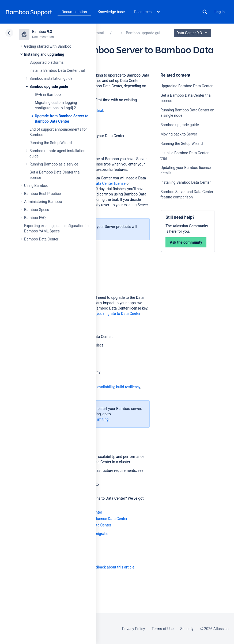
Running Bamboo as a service (54, 164)
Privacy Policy (133, 629)
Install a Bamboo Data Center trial (57, 70)
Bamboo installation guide (51, 78)
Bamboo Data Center (41, 239)
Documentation (74, 12)
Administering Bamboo (43, 202)
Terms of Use (163, 629)
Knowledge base (111, 12)
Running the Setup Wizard (51, 143)
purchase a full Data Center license (97, 183)
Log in (220, 12)
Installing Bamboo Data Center (186, 182)
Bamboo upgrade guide (49, 86)
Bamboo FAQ (35, 218)
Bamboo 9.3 (42, 32)
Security (187, 629)
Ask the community (186, 242)
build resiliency (128, 387)
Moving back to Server (179, 134)
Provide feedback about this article (106, 567)
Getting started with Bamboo (48, 46)
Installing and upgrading (44, 54)
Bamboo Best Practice (42, 194)
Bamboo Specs (37, 210)
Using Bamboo (36, 186)
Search (205, 12)
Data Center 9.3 (193, 33)
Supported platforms (46, 62)
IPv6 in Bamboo (48, 95)
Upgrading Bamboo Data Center (186, 86)
